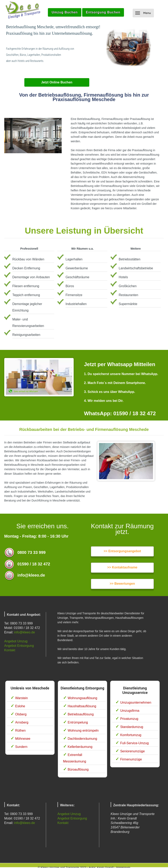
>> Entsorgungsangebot (122, 551)
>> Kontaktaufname (122, 567)
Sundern (21, 747)
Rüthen (20, 731)
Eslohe (20, 706)
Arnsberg (22, 722)
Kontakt (10, 650)
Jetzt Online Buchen (57, 82)
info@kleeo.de (25, 632)
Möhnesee (23, 739)
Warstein (22, 698)
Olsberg (21, 714)
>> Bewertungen (122, 584)
